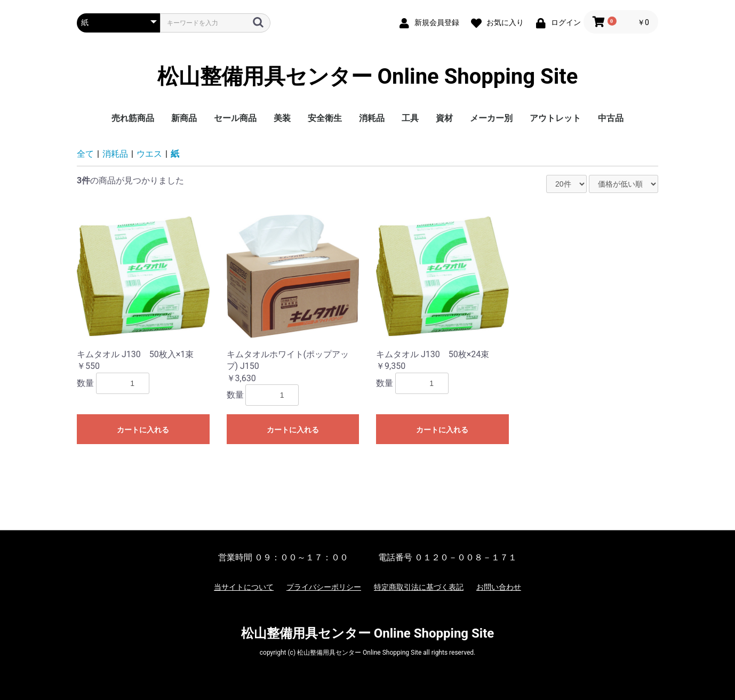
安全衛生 (325, 118)
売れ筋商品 (133, 118)
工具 (410, 118)
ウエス (149, 154)
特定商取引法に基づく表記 (419, 587)
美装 (282, 118)
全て (85, 154)
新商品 (184, 118)
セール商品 (235, 118)
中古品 (611, 118)
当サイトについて (244, 587)
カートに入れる (143, 430)
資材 (444, 118)
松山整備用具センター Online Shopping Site (368, 77)
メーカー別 (491, 118)
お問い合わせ (499, 587)
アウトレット (555, 118)
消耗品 (372, 118)
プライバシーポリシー (324, 587)
